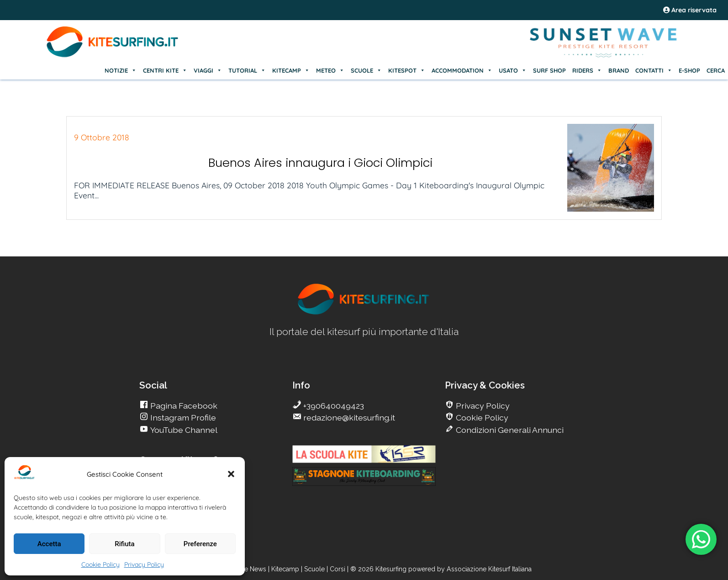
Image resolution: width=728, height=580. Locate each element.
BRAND (619, 70)
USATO (513, 70)
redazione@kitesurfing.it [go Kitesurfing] (348, 418)
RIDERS (587, 70)
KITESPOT (407, 70)
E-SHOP (689, 70)
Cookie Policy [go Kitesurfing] (481, 418)
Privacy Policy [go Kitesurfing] (482, 406)
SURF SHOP (549, 70)
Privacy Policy (144, 564)
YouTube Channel (183, 430)
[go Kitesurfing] (364, 313)
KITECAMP (291, 70)
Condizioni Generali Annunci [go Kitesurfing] (509, 430)
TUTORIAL (247, 70)
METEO (330, 70)
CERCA (716, 70)
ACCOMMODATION (462, 70)
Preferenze (200, 544)
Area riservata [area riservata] (690, 10)
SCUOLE (366, 70)
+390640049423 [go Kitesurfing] (333, 406)
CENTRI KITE (165, 70)
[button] (231, 474)
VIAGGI (208, 70)
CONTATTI (654, 70)
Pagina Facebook (183, 406)
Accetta (49, 544)
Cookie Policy (100, 564)
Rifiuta (124, 544)
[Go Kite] (113, 56)
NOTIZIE (121, 70)
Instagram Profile (182, 418)
